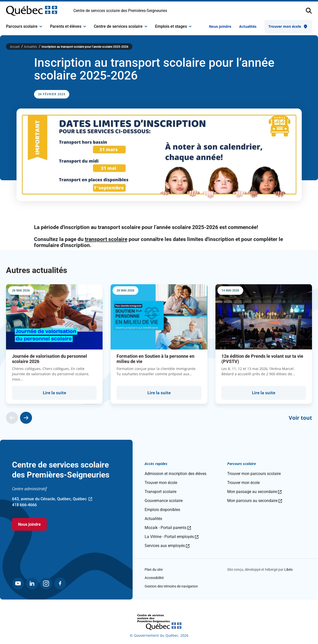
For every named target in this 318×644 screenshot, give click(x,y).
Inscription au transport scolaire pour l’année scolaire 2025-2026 (85, 47)
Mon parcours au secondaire (255, 501)
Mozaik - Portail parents (168, 528)
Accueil (15, 47)
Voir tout (300, 418)
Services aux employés (167, 546)
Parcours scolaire (24, 26)
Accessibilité (154, 578)
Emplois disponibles (162, 510)
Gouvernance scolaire (164, 501)
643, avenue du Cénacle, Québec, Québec (52, 499)
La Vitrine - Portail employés (172, 537)
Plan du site (154, 569)
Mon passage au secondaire (254, 492)
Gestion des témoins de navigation (171, 586)
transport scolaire (106, 239)
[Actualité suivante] (26, 418)
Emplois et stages (173, 26)
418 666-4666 (24, 505)
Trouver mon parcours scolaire (254, 474)
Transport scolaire (161, 492)
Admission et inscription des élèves (176, 474)
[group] (54, 344)
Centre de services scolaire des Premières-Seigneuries (120, 11)
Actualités (248, 26)
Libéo (288, 569)
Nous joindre (220, 26)
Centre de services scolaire (120, 26)
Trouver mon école (288, 26)
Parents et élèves (68, 26)
